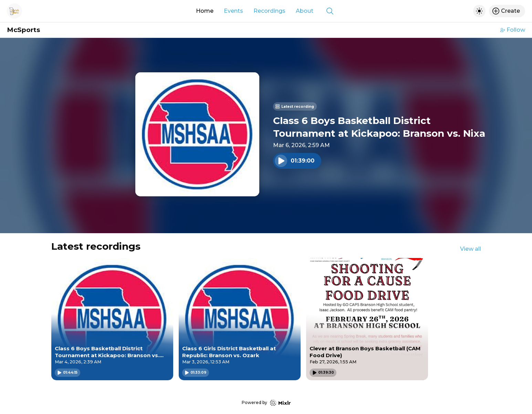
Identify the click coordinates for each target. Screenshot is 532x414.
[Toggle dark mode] (479, 11)
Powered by (266, 403)
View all (471, 249)
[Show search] (330, 11)
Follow (513, 30)
